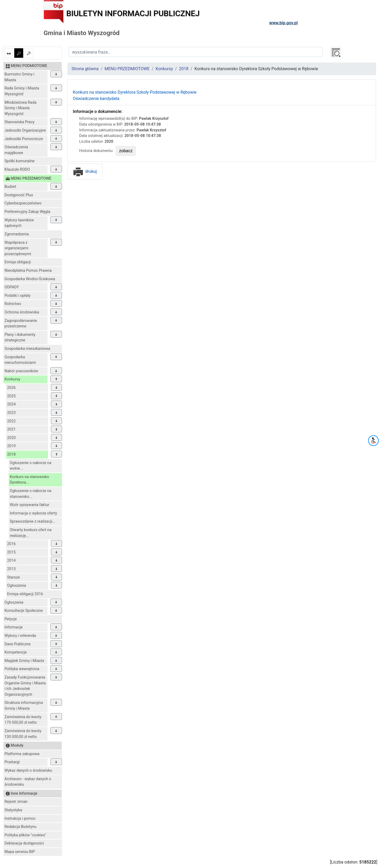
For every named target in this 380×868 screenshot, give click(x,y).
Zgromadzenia (17, 234)
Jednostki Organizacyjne (25, 130)
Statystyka (13, 810)
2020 (11, 438)
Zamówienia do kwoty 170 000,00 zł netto (23, 720)
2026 (11, 388)
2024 (11, 404)
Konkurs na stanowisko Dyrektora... (29, 480)
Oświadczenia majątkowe (16, 150)
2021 (11, 429)
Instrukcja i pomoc (20, 819)
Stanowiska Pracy (20, 122)
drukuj (85, 171)
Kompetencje (16, 652)
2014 (11, 561)
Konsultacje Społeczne (24, 611)
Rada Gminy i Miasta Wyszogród (22, 91)
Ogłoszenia (16, 586)
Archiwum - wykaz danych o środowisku (28, 782)
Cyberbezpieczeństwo (23, 203)
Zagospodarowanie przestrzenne (21, 324)
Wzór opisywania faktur (30, 505)
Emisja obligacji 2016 (25, 594)
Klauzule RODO (17, 170)
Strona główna (85, 69)
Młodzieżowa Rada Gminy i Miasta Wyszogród (20, 108)
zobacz (126, 151)
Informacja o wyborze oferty (33, 513)
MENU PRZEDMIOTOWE (127, 69)
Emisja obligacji (18, 262)
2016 (11, 544)
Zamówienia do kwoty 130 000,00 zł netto (23, 734)
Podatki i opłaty (18, 296)
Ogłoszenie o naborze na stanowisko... (31, 494)
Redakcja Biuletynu (20, 827)
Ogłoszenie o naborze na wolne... (31, 466)
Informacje (14, 627)
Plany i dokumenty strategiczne (20, 338)
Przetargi (12, 762)
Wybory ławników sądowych (19, 223)
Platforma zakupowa (22, 754)
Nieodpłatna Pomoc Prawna (28, 271)
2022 (11, 421)
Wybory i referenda (20, 636)
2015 (11, 552)
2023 (11, 413)
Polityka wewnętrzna (22, 669)
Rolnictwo (13, 304)
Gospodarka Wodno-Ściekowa (30, 279)
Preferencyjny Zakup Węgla (27, 212)
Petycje (11, 619)
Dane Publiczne (18, 644)
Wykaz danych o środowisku (28, 771)
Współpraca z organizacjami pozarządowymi (18, 248)
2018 (11, 454)
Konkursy (12, 379)
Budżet (10, 187)
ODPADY (12, 287)
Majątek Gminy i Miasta (24, 661)
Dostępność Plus (19, 195)
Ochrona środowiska (22, 312)
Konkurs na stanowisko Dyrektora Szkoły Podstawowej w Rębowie (135, 92)
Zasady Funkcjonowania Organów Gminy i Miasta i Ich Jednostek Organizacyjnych (25, 686)
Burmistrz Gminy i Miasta (19, 77)
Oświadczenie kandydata (96, 99)
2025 (11, 396)
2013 (11, 569)
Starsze (13, 577)
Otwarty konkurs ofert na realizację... (31, 533)
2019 (11, 446)
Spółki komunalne (20, 161)
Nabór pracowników (21, 371)
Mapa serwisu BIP (20, 852)
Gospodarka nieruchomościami (20, 360)
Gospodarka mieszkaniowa (27, 349)
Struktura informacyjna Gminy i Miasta (24, 706)
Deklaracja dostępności (24, 843)
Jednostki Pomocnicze (24, 139)
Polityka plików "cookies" (25, 835)
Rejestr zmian (16, 802)
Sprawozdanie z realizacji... (32, 521)
